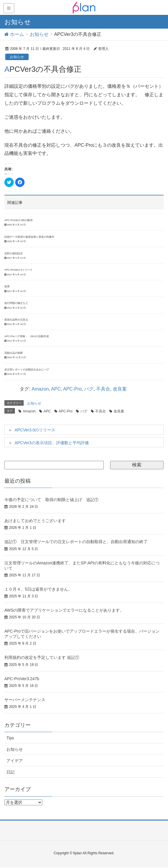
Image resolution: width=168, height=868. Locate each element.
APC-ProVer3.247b (22, 679)
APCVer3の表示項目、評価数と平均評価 (52, 443)
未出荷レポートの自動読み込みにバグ (27, 370)
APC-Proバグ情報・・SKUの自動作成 (27, 336)
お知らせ (17, 57)
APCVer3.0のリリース (35, 430)
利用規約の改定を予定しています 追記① (42, 657)
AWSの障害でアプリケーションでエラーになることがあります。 (64, 610)
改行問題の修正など (16, 303)
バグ (89, 389)
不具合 (103, 389)
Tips (10, 738)
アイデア (15, 761)
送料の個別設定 (14, 253)
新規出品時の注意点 (16, 320)
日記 (11, 772)
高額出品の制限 (14, 353)
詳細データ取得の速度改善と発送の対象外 (29, 237)
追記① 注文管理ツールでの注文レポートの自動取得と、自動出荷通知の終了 (76, 542)
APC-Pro (72, 389)
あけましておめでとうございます (35, 521)
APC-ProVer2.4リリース (18, 270)
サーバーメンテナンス (25, 700)
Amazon (40, 389)
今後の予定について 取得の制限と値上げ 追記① (51, 500)
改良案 (120, 389)
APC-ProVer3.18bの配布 (19, 220)
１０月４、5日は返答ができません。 (38, 589)
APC (56, 389)
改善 (7, 286)
